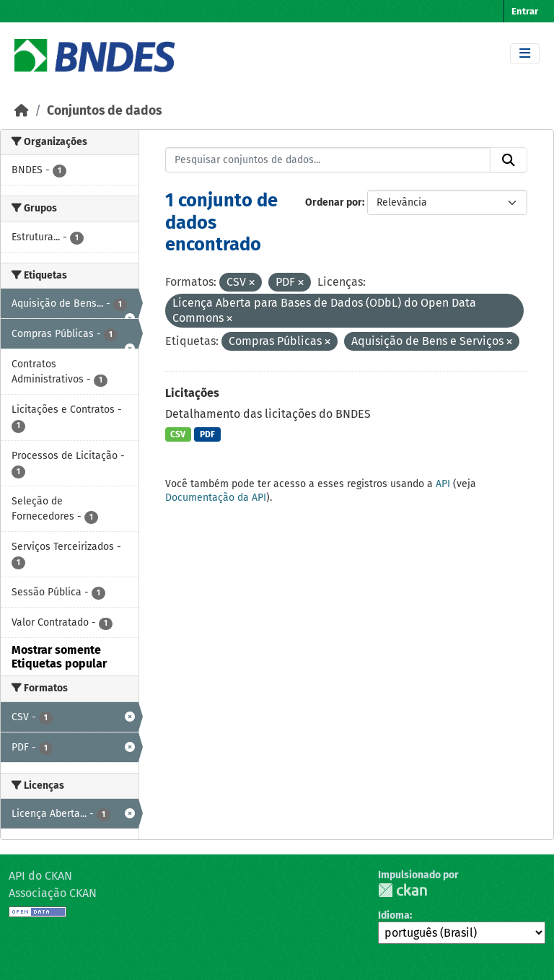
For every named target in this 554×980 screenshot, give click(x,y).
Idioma (394, 915)
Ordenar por (334, 202)
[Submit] (509, 160)
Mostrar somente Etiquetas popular (59, 657)
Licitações (192, 393)
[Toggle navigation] (525, 54)
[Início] (22, 111)
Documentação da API (216, 498)
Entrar (525, 11)
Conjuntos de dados (104, 111)
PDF (207, 434)
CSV (178, 434)
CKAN (403, 890)
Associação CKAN (53, 893)
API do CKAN (40, 876)
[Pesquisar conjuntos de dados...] (328, 160)
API (443, 484)
